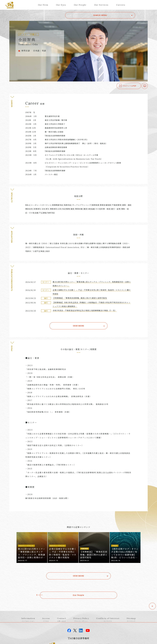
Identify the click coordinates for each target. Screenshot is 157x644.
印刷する (148, 86)
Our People (80, 5)
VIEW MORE (79, 322)
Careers (121, 5)
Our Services (101, 5)
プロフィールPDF (129, 86)
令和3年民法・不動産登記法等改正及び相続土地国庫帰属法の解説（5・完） (85, 310)
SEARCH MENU (118, 15)
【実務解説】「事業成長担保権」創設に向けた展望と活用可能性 (80, 298)
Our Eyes (61, 5)
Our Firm (43, 5)
